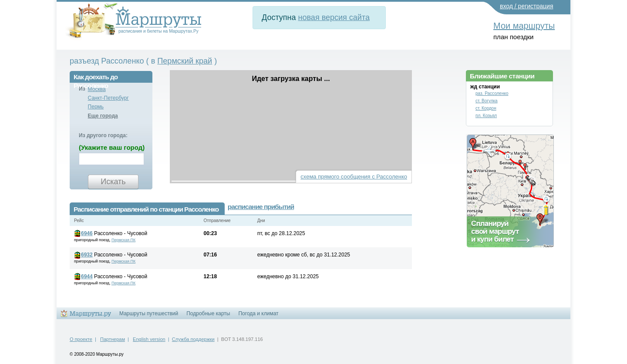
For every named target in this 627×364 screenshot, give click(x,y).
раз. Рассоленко (492, 93)
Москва (97, 89)
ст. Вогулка (487, 101)
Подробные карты (208, 313)
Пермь (96, 107)
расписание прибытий (261, 207)
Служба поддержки (193, 339)
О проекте (81, 339)
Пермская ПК (123, 240)
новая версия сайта (334, 17)
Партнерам (113, 339)
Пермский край (185, 61)
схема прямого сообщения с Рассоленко (354, 177)
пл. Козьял (486, 116)
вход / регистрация (527, 6)
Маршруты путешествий (149, 313)
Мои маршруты (524, 26)
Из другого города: (103, 135)
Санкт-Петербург (108, 98)
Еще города (103, 116)
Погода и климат (258, 313)
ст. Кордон (486, 108)
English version (149, 339)
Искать (113, 182)
